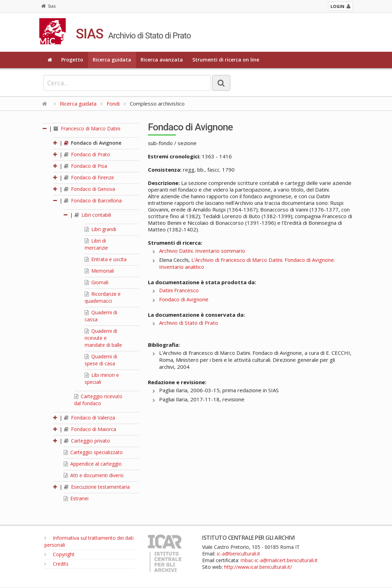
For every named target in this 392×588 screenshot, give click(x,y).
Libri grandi (100, 229)
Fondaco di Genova (90, 189)
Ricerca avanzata (162, 60)
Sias (48, 6)
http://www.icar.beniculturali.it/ (258, 567)
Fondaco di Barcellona (93, 200)
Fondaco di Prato (87, 154)
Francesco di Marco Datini (87, 128)
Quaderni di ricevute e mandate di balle (103, 338)
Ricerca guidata (112, 60)
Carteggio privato (87, 441)
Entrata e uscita (106, 259)
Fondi (113, 103)
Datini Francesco (179, 290)
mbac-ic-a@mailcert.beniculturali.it (279, 560)
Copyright (59, 554)
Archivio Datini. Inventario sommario (202, 251)
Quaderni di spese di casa (101, 360)
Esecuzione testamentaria (97, 487)
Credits (56, 564)
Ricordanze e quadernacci (103, 297)
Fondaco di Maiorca (90, 429)
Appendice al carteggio (93, 464)
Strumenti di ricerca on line (226, 60)
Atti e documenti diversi (94, 475)
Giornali (97, 282)
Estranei (76, 498)
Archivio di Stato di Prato (189, 323)
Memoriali (99, 271)
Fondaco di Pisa (85, 166)
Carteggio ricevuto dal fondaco (98, 400)
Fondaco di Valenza (90, 418)
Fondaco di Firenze (89, 177)
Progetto (72, 60)
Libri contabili (93, 215)
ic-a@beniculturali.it (238, 554)
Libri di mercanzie (96, 244)
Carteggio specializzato (93, 452)
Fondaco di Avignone (93, 143)
